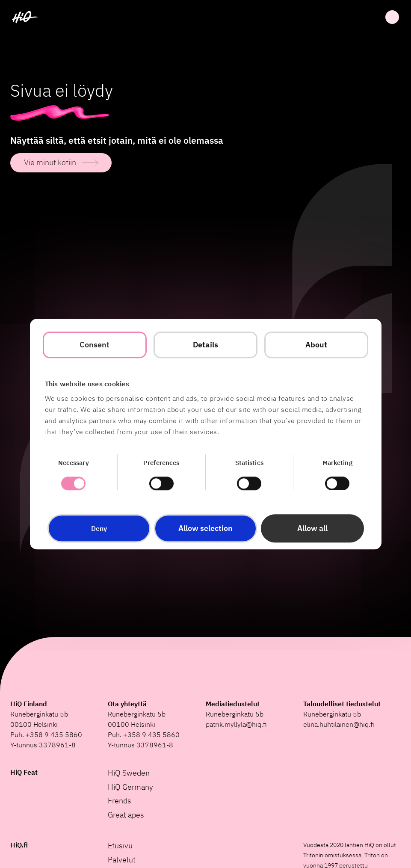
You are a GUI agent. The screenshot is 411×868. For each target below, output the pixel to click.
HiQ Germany (130, 787)
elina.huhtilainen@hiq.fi (339, 724)
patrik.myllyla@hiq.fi (236, 724)
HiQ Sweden (129, 773)
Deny (99, 528)
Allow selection (205, 528)
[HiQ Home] (25, 17)
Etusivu (120, 846)
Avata (392, 17)
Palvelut (122, 860)
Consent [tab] (95, 345)
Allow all (312, 528)
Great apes (126, 815)
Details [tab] (205, 345)
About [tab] (316, 345)
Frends (120, 801)
